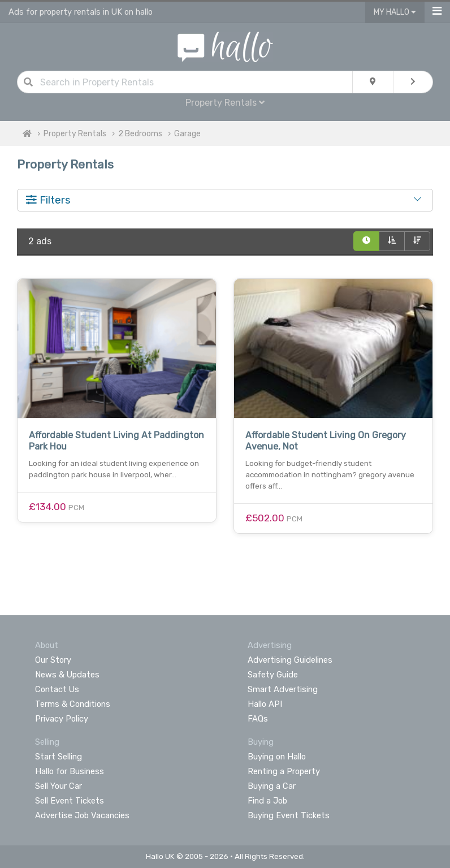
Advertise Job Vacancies (82, 815)
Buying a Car (272, 786)
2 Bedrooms (140, 134)
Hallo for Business (70, 771)
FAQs (258, 719)
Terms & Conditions (73, 704)
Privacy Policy (62, 719)
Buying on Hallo (277, 757)
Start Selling (59, 757)
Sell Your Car (59, 786)
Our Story (53, 660)
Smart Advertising (283, 689)
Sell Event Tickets (70, 801)
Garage (187, 134)
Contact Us (57, 689)
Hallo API (265, 704)
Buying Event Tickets (289, 815)
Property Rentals (225, 103)
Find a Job (267, 801)
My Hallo (395, 12)
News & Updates (67, 675)
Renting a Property (284, 771)
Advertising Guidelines (290, 660)
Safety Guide (273, 675)
